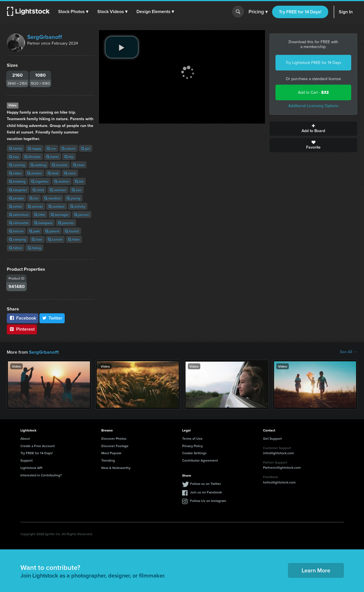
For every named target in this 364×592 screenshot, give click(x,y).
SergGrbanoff (45, 37)
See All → (349, 352)
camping (18, 239)
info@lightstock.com (278, 453)
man (37, 239)
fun (34, 198)
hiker (74, 239)
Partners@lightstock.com (282, 467)
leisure (16, 231)
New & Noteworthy (116, 467)
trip (69, 157)
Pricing (258, 12)
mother (62, 181)
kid (79, 181)
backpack (43, 223)
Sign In (346, 12)
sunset (55, 239)
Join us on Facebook (206, 492)
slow (79, 165)
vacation (53, 198)
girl (86, 148)
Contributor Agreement (200, 460)
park (34, 231)
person (82, 215)
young (73, 198)
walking (38, 165)
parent (52, 231)
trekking (17, 181)
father (16, 248)
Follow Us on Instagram (208, 500)
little (40, 215)
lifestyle (32, 157)
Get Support (272, 438)
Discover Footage (115, 446)
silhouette (19, 223)
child (38, 190)
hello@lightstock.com (279, 482)
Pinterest (22, 329)
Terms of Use (192, 438)
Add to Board (313, 129)
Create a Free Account (38, 446)
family (16, 148)
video (15, 173)
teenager (60, 215)
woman (35, 206)
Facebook (23, 318)
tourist (72, 231)
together (40, 181)
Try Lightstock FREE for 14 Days (313, 63)
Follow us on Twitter (206, 483)
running (17, 165)
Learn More (316, 570)
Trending (108, 460)
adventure (19, 215)
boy (14, 157)
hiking (34, 248)
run (51, 148)
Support (27, 460)
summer (58, 190)
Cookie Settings (194, 453)
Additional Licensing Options (313, 106)
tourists (60, 165)
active (16, 206)
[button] (73, 12)
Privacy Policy (192, 446)
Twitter (52, 318)
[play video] (122, 47)
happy (34, 148)
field (53, 173)
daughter (18, 190)
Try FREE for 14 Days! (300, 12)
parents (66, 223)
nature (69, 148)
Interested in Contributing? (41, 475)
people (16, 198)
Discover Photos (114, 438)
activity (78, 206)
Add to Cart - (313, 92)
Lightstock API (31, 467)
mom (70, 173)
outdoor (57, 206)
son (77, 190)
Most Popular (111, 453)
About (25, 438)
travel (52, 157)
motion (35, 173)
